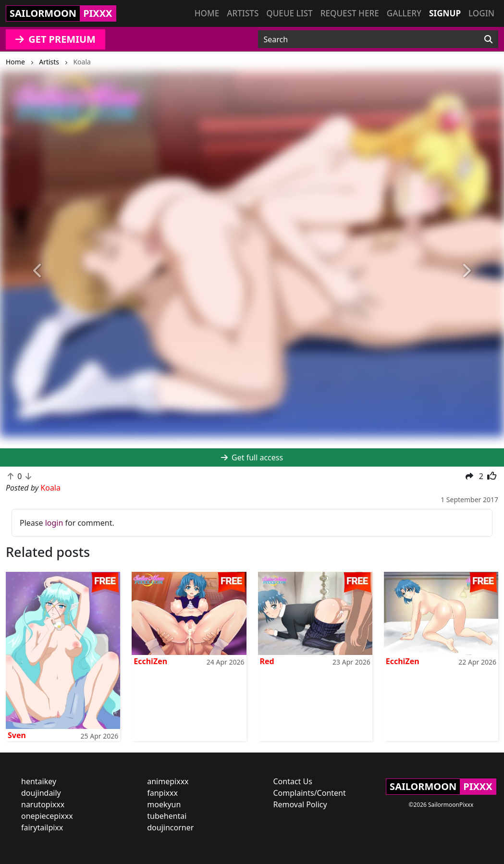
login (54, 523)
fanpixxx (162, 793)
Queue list (289, 13)
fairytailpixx (42, 827)
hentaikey (39, 781)
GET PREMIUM (55, 39)
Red (267, 661)
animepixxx (168, 781)
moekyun (164, 804)
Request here (350, 13)
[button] (38, 271)
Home (207, 13)
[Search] (488, 39)
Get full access (252, 457)
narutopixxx (43, 804)
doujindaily (41, 793)
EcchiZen (150, 661)
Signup (445, 13)
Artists (243, 13)
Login (481, 13)
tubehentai (167, 816)
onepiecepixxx (47, 816)
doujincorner (170, 827)
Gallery (404, 13)
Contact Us (293, 781)
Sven (17, 735)
